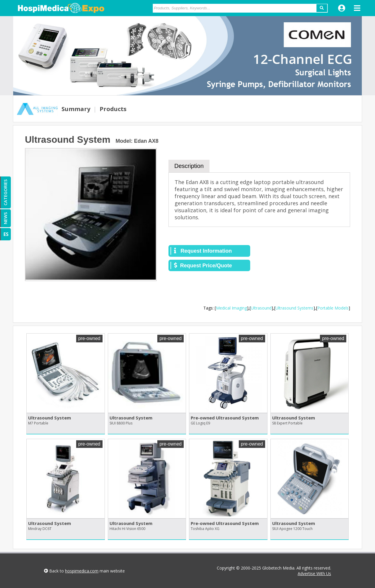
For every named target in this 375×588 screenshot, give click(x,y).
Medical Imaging (231, 308)
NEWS (5, 218)
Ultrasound (261, 308)
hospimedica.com (82, 571)
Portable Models (333, 308)
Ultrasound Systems (294, 308)
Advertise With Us (314, 573)
